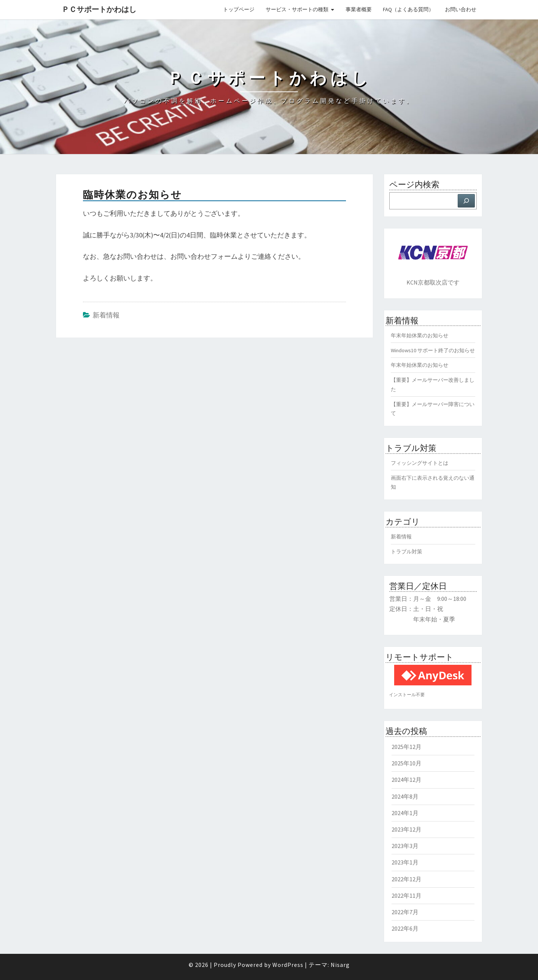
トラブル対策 (406, 552)
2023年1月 (405, 862)
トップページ (239, 9)
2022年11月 (406, 895)
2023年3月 (405, 846)
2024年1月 (405, 813)
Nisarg (340, 965)
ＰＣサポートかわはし (99, 9)
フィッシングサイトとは (420, 463)
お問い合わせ (461, 9)
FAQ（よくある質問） (408, 9)
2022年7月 (405, 912)
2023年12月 (406, 829)
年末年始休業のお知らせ (420, 335)
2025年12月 (406, 747)
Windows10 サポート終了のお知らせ (433, 350)
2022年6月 (405, 928)
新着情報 (106, 315)
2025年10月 (406, 763)
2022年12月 (406, 879)
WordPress (288, 965)
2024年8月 (405, 796)
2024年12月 (406, 780)
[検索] (466, 201)
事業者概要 (359, 9)
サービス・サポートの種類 (297, 9)
